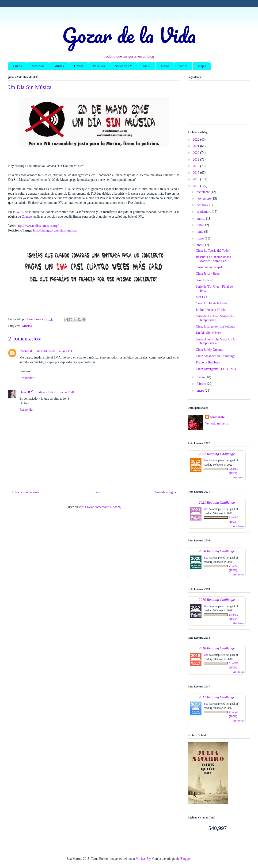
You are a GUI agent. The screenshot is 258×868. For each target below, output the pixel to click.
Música (59, 66)
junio (200, 232)
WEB (20, 212)
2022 (197, 140)
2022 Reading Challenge (217, 454)
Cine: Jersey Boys (208, 274)
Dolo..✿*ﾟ (27, 392)
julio (200, 225)
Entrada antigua (166, 492)
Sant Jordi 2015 (206, 280)
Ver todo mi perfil (217, 423)
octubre (202, 205)
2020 (197, 153)
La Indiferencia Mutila (211, 310)
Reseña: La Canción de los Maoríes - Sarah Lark (213, 259)
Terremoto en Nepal (209, 267)
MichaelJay (143, 859)
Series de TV (124, 66)
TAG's (146, 66)
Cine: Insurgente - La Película (216, 326)
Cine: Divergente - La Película (216, 369)
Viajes (202, 66)
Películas (99, 66)
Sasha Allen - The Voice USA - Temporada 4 (216, 341)
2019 (197, 160)
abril (200, 245)
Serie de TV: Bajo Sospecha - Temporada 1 (215, 318)
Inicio (97, 492)
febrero (202, 384)
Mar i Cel (202, 297)
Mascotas (38, 66)
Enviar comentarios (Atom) (103, 507)
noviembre (204, 199)
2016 (197, 179)
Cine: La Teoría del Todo (212, 251)
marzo (201, 377)
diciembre (203, 192)
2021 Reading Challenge (217, 502)
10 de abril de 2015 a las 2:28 (55, 392)
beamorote (217, 417)
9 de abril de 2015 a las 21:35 (54, 351)
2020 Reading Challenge (217, 551)
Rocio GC (26, 351)
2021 (197, 146)
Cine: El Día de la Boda (211, 303)
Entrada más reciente (25, 492)
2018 (197, 166)
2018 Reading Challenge (217, 648)
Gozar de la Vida (129, 35)
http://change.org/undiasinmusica (55, 230)
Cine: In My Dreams (209, 350)
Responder (27, 378)
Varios (183, 66)
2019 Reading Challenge (217, 600)
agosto (201, 218)
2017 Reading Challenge (217, 697)
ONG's (79, 66)
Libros (17, 66)
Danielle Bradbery (208, 362)
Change (27, 217)
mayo (201, 238)
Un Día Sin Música (209, 333)
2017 (197, 173)
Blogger (185, 859)
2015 (197, 186)
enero (201, 391)
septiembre (204, 212)
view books (238, 477)
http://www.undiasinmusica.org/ (37, 226)
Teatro (165, 66)
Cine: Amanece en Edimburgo (216, 356)
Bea (206, 460)
